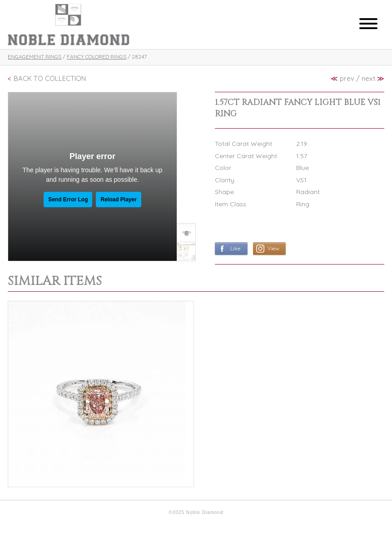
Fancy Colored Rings (97, 57)
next (373, 78)
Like (235, 248)
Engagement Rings (35, 57)
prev (342, 78)
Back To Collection (50, 78)
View (273, 248)
